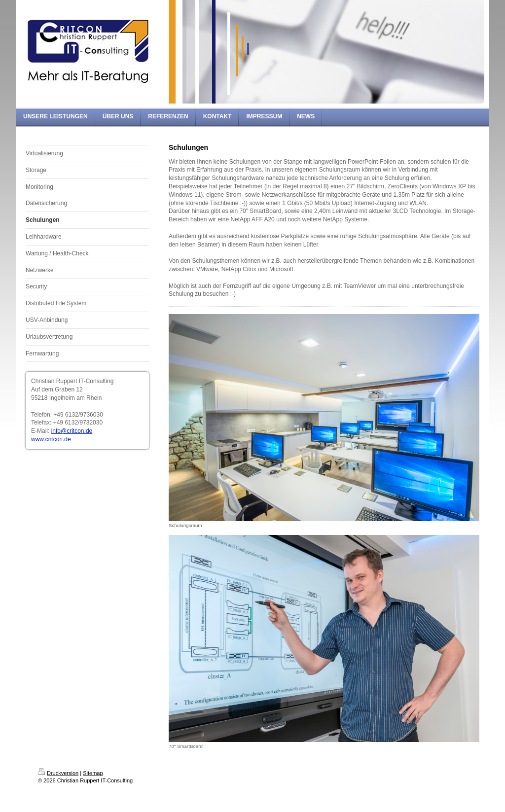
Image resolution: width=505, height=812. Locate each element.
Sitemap (93, 773)
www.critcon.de (51, 439)
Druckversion (58, 773)
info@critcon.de (72, 431)
